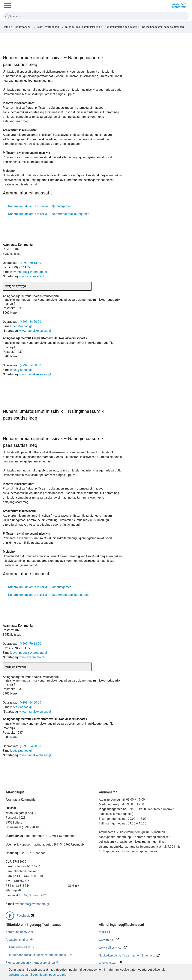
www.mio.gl (107, 940)
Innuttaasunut (23, 27)
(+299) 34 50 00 (30, 322)
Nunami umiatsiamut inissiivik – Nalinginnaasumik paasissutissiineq (144, 27)
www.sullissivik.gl (111, 948)
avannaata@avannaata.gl (30, 272)
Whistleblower (108, 963)
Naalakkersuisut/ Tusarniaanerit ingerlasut (127, 955)
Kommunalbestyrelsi (19, 932)
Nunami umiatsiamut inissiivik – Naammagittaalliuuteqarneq (49, 214)
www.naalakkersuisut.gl (35, 331)
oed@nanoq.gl (22, 326)
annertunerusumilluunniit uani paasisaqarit (37, 975)
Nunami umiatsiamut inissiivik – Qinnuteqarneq (40, 206)
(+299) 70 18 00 (30, 263)
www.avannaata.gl (32, 276)
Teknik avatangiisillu (49, 27)
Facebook (23, 916)
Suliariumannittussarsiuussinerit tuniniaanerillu (37, 955)
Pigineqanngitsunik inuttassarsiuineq (30, 963)
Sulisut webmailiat (18, 947)
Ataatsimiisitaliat (17, 940)
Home (6, 27)
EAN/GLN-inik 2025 (35, 895)
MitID (102, 932)
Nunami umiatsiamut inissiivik (82, 27)
